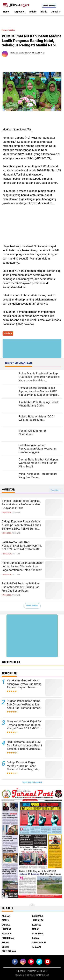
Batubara (37, 916)
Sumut (5, 947)
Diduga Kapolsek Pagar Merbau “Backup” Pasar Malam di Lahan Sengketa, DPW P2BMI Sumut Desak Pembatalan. (21, 525)
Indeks (33, 12)
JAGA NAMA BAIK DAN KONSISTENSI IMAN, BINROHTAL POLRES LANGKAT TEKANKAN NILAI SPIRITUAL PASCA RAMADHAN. (22, 546)
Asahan (6, 916)
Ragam (36, 938)
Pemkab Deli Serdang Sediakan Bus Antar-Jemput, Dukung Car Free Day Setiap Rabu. (21, 587)
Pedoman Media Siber (37, 971)
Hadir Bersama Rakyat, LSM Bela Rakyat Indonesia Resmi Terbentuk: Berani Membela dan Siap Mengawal (24, 746)
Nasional (7, 934)
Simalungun (39, 942)
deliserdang (9, 951)
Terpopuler (19, 12)
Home (6, 12)
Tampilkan (56, 490)
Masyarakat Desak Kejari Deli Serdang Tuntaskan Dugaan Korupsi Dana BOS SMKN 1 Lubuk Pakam (24, 725)
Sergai (5, 942)
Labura (6, 925)
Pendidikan (8, 938)
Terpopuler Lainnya (32, 782)
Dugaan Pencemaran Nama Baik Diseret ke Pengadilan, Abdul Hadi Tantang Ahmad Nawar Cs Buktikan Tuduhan (24, 705)
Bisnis (44, 12)
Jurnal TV (56, 12)
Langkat (6, 929)
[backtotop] (32, 906)
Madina (12, 30)
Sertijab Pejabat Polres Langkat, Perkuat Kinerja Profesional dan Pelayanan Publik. (21, 504)
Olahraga (38, 934)
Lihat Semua (32, 606)
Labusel (37, 925)
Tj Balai (37, 947)
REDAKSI (21, 971)
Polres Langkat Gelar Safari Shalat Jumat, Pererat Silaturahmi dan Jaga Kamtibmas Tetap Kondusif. (23, 566)
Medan (36, 929)
